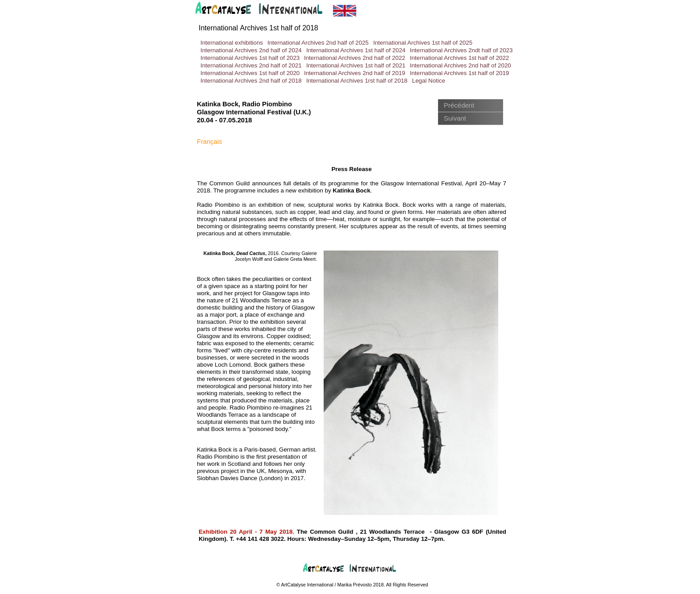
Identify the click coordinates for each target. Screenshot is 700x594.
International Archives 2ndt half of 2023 (461, 50)
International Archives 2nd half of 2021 (251, 65)
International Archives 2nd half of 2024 (251, 50)
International (258, 28)
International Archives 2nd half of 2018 (251, 81)
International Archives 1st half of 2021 (356, 65)
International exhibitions (232, 43)
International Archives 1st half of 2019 (459, 73)
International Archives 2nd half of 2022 (355, 58)
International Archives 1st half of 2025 (423, 43)
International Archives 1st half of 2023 (250, 58)
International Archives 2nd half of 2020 (460, 65)
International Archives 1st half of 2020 (250, 73)
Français (209, 142)
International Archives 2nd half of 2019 (355, 73)
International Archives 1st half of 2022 (459, 58)
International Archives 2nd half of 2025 (318, 43)
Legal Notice (429, 81)
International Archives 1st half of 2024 (356, 50)
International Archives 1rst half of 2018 (357, 81)
